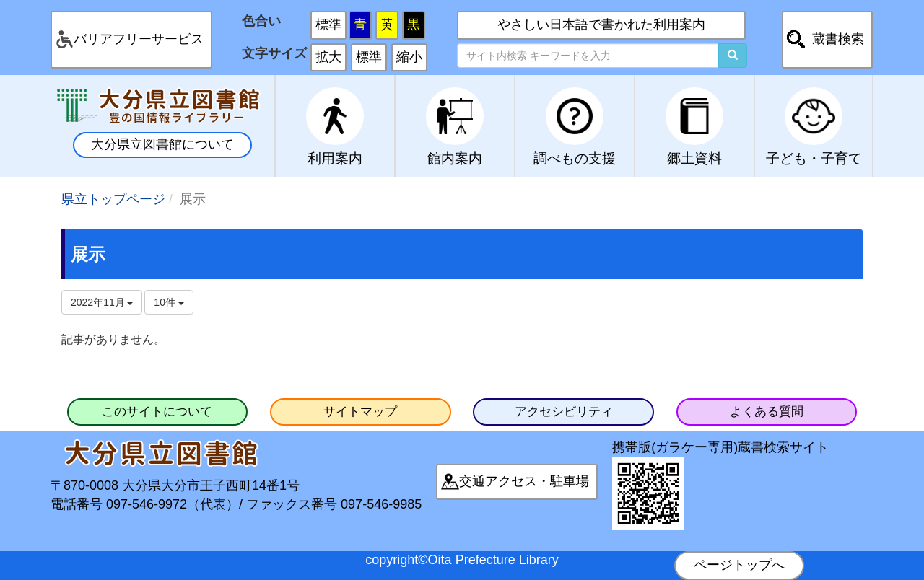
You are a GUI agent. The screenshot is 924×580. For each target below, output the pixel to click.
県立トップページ (113, 199)
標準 (328, 25)
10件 (169, 302)
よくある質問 (767, 412)
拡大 (328, 57)
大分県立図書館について (162, 144)
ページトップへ (739, 565)
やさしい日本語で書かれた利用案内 (601, 25)
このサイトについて (157, 412)
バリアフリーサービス (139, 39)
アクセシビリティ (564, 412)
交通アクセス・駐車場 (524, 481)
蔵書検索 (838, 39)
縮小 (409, 57)
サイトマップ (360, 412)
